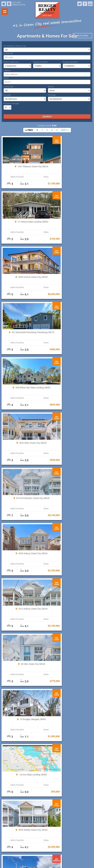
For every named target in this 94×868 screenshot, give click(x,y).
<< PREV (29, 130)
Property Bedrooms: (11, 62)
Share (34, 177)
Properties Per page (11, 104)
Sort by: (51, 87)
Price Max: (52, 95)
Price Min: (7, 95)
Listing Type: (9, 87)
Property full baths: (41, 62)
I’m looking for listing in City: (15, 46)
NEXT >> (65, 130)
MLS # (6, 78)
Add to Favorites (13, 177)
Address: (7, 70)
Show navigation (5, 11)
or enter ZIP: (8, 53)
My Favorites (83, 36)
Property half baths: (70, 62)
